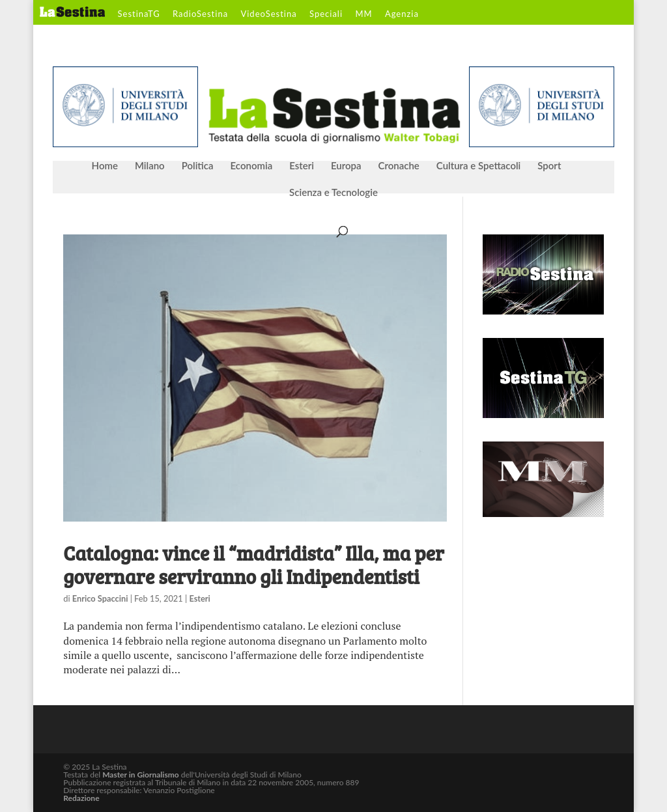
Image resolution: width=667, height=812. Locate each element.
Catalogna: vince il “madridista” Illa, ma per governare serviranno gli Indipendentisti (254, 565)
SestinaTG (139, 14)
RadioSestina (200, 14)
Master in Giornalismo (140, 775)
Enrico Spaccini (100, 598)
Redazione (81, 798)
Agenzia (402, 14)
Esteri (302, 166)
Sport (549, 166)
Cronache (398, 166)
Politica (198, 166)
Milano (150, 166)
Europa (346, 166)
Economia (252, 166)
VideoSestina (268, 14)
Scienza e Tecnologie (333, 193)
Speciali (326, 14)
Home (105, 166)
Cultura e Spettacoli (479, 166)
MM (363, 14)
